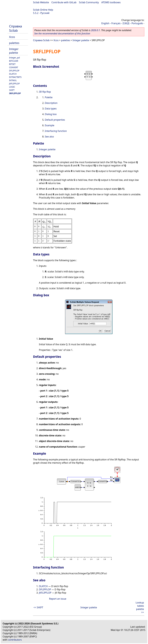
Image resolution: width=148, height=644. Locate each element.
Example (50, 125)
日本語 (126, 23)
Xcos (12, 37)
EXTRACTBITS (15, 77)
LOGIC (12, 87)
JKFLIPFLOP (14, 84)
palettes (14, 43)
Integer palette (14, 51)
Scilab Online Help (43, 10)
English (105, 23)
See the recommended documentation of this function (62, 33)
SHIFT (12, 90)
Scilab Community (89, 2)
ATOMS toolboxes (111, 2)
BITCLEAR (14, 61)
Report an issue (58, 599)
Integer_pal (14, 58)
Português (137, 23)
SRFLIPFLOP (15, 93)
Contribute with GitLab (64, 2)
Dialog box (51, 114)
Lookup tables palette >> (140, 607)
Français (116, 23)
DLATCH (13, 74)
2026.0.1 (95, 30)
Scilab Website (41, 2)
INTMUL (13, 80)
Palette (49, 97)
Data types (51, 109)
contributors (15, 640)
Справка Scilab (16, 28)
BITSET (12, 64)
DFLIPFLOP (14, 71)
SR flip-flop (45, 92)
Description (51, 103)
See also (49, 137)
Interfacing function (56, 131)
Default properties (55, 120)
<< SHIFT (38, 607)
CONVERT (14, 67)
